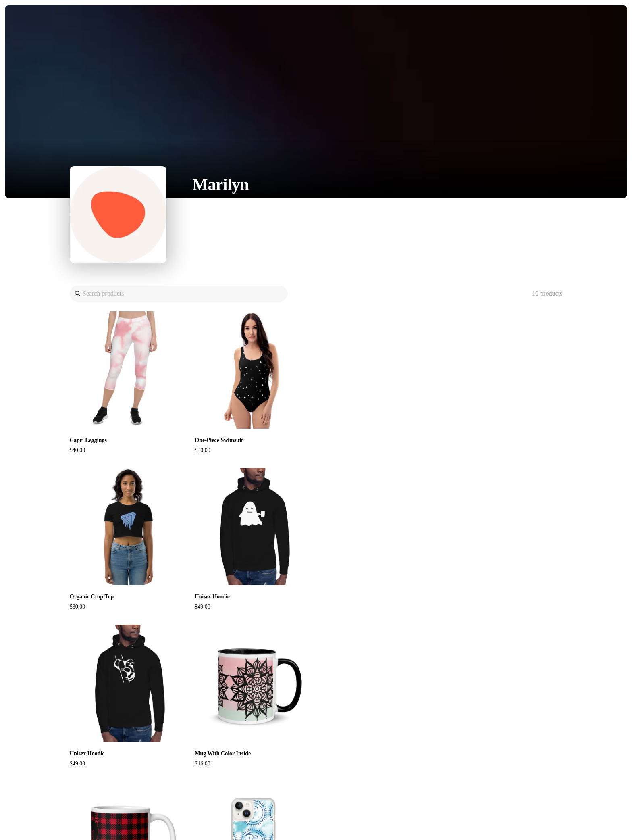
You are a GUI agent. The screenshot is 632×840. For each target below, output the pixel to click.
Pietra (331, 816)
